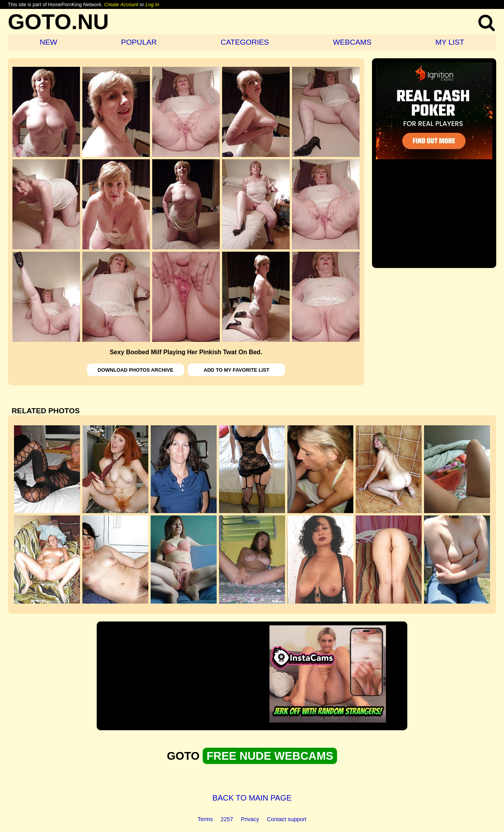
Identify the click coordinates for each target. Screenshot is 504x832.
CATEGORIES (245, 42)
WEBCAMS (352, 42)
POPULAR (139, 42)
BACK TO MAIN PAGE (252, 798)
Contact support (287, 819)
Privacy (250, 819)
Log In (152, 4)
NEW (48, 42)
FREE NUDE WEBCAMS (270, 756)
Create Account (121, 4)
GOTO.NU (58, 22)
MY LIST (450, 42)
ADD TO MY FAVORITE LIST (236, 370)
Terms (205, 819)
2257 (227, 819)
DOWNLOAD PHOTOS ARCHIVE (136, 370)
